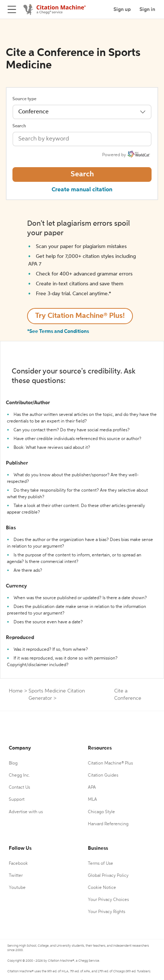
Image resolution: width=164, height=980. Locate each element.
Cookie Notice (102, 888)
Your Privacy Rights (107, 912)
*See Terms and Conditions (58, 331)
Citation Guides (103, 776)
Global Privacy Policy (108, 876)
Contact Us (19, 788)
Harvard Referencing (108, 824)
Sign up (122, 10)
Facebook (18, 864)
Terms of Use (100, 864)
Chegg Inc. (19, 776)
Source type (24, 99)
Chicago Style (101, 812)
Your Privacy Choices (108, 900)
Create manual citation (82, 190)
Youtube (17, 888)
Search (19, 126)
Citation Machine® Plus (110, 763)
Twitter (16, 876)
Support (17, 800)
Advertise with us (26, 812)
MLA (92, 800)
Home (16, 691)
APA (92, 788)
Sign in (147, 10)
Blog (13, 763)
